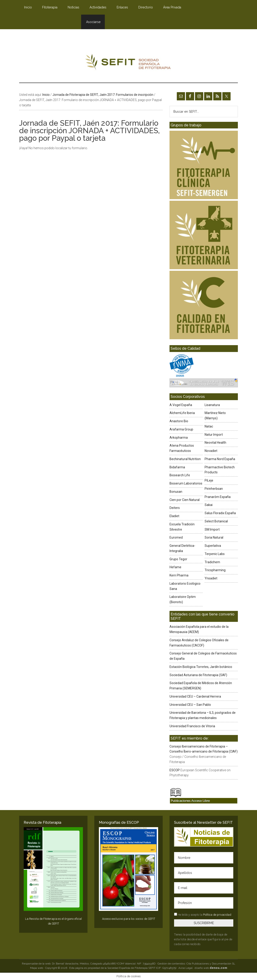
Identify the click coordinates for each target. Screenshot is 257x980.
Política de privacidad (217, 915)
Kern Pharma (179, 575)
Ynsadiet (211, 578)
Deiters (175, 508)
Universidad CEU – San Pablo (190, 705)
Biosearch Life (180, 475)
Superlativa (213, 546)
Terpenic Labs (215, 554)
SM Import (212, 529)
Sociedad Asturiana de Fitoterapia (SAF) (198, 675)
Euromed (176, 537)
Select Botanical (216, 521)
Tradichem (212, 562)
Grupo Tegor (178, 559)
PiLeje (209, 480)
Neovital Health (215, 443)
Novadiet (211, 451)
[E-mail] (204, 888)
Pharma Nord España (220, 459)
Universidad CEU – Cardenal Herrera (195, 696)
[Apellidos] (204, 873)
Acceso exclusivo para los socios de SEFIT (129, 919)
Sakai (209, 505)
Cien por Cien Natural (185, 500)
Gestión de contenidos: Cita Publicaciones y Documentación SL (196, 964)
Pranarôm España (218, 497)
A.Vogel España (181, 405)
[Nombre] (204, 858)
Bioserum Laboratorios (186, 483)
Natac (209, 426)
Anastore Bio (179, 421)
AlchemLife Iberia (182, 413)
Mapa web (37, 968)
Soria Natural (214, 537)
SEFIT (128, 63)
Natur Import (214, 435)
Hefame (175, 567)
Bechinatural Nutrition (185, 459)
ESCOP (175, 770)
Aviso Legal (185, 968)
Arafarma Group (181, 429)
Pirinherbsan (214, 489)
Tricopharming (215, 570)
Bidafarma (177, 467)
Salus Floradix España (220, 513)
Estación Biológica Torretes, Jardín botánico (201, 667)
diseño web (211, 968)
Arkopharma (179, 438)
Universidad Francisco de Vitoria (192, 726)
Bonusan (176, 492)
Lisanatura (212, 405)
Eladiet (174, 516)
